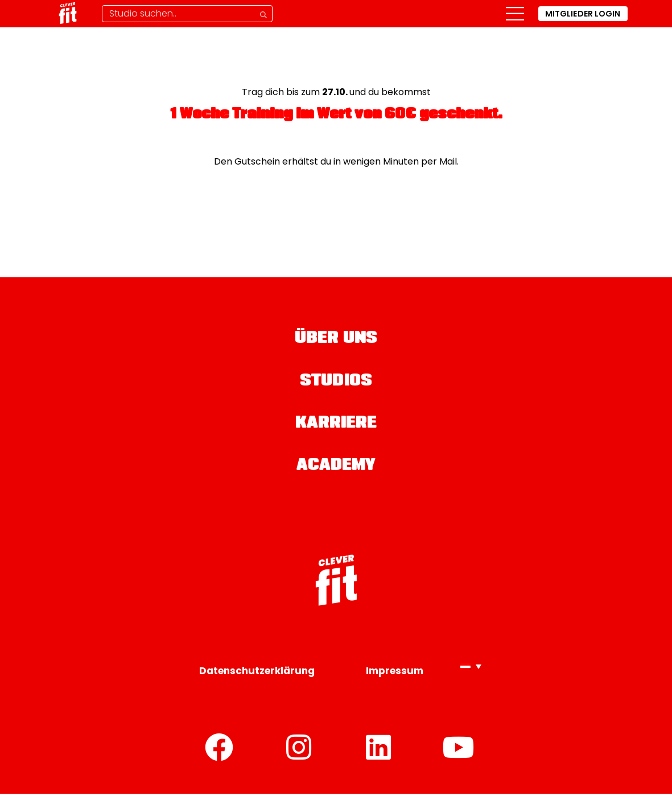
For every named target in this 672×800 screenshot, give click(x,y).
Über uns (336, 340)
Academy (336, 472)
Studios (336, 384)
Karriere (336, 428)
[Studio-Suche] (187, 14)
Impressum (395, 677)
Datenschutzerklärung (257, 677)
